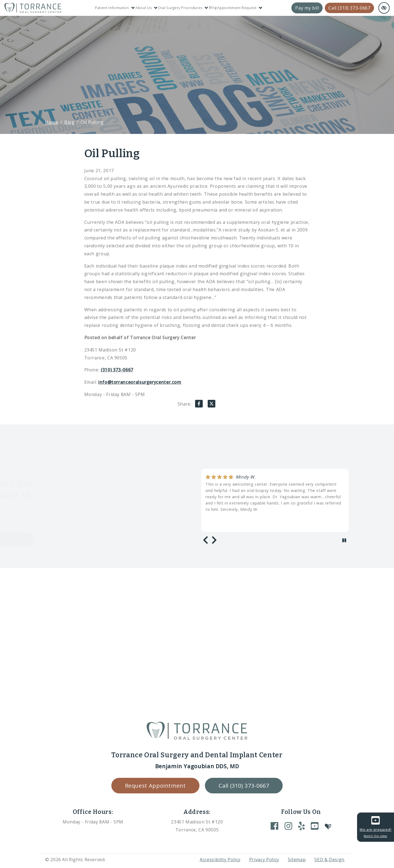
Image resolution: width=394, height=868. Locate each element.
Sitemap (297, 860)
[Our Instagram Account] (288, 826)
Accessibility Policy (220, 860)
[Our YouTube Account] (315, 826)
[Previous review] (205, 540)
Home (52, 122)
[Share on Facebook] (199, 405)
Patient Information (115, 8)
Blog (213, 7)
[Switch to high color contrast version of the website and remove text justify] (384, 8)
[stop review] (344, 540)
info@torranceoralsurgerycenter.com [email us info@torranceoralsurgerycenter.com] (140, 382)
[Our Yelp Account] (302, 826)
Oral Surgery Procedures (183, 8)
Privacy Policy (264, 860)
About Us (146, 8)
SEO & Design (329, 860)
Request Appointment (155, 786)
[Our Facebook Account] (274, 826)
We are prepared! (375, 826)
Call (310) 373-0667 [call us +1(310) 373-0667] (349, 8)
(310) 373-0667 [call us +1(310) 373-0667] (117, 370)
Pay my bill (307, 8)
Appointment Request (240, 8)
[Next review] (214, 540)
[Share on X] (212, 405)
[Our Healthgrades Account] (328, 826)
